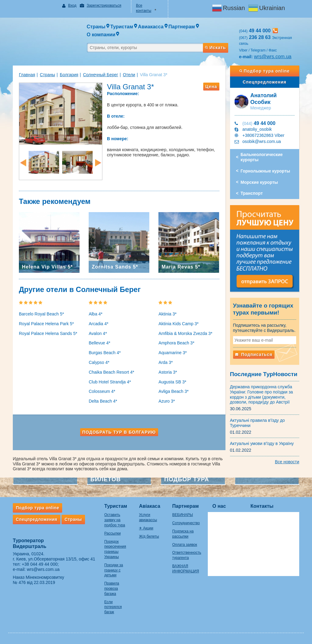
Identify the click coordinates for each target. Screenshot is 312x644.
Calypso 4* (99, 362)
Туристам (116, 506)
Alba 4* (96, 314)
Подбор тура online (265, 71)
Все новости (287, 462)
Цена (211, 87)
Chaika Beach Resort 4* (111, 372)
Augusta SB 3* (172, 382)
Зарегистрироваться (104, 5)
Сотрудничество (186, 523)
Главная (27, 75)
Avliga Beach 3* (174, 391)
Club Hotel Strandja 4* (110, 382)
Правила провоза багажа (112, 589)
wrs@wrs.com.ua (273, 57)
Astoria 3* (168, 372)
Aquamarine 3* (173, 353)
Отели (129, 75)
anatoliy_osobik (257, 129)
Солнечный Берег (100, 75)
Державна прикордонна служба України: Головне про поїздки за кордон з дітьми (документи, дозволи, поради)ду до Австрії (262, 394)
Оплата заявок (184, 545)
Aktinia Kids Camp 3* (179, 324)
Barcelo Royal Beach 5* (41, 314)
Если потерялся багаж (113, 607)
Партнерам (185, 506)
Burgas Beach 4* (105, 353)
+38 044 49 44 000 (40, 564)
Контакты (262, 506)
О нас (219, 506)
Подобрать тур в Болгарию (119, 432)
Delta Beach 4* (103, 401)
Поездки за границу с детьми (113, 570)
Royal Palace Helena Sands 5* (48, 333)
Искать (215, 48)
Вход (72, 5)
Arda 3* (166, 362)
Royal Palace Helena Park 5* (46, 324)
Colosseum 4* (102, 391)
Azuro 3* (167, 401)
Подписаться (254, 354)
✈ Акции (146, 528)
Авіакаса (150, 506)
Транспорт (252, 193)
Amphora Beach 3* (176, 343)
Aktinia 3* (167, 314)
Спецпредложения (265, 82)
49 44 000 (259, 123)
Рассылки (112, 533)
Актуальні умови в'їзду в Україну (262, 443)
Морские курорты (259, 182)
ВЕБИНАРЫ (183, 515)
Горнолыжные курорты (266, 171)
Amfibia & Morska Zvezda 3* (185, 333)
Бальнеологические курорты (262, 157)
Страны (48, 75)
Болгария (69, 75)
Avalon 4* (98, 333)
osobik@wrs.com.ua (262, 141)
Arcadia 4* (99, 324)
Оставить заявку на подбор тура (115, 520)
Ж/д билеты (149, 536)
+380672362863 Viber (264, 135)
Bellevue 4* (99, 343)
